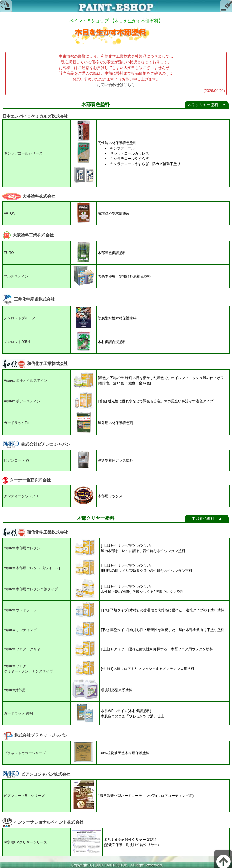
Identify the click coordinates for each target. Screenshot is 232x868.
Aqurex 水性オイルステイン (26, 380)
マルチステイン (16, 276)
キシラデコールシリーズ (23, 153)
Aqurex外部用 (15, 690)
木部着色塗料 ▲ (207, 518)
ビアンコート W (17, 460)
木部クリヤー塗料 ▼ (207, 105)
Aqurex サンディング (20, 630)
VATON (10, 213)
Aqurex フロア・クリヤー (24, 649)
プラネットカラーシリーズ (25, 753)
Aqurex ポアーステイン (22, 401)
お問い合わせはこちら (116, 85)
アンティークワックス (21, 496)
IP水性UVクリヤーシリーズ (25, 842)
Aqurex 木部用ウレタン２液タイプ (31, 589)
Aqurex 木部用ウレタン (22, 548)
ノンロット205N (17, 342)
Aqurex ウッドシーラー (22, 610)
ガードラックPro (17, 423)
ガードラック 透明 (18, 713)
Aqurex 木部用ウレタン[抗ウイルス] (32, 568)
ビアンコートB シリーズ (24, 796)
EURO (9, 253)
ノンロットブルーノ (20, 318)
